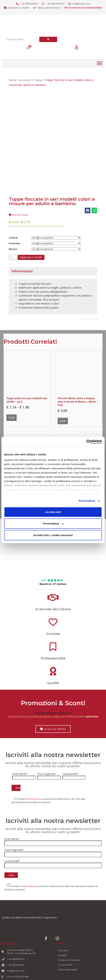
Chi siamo (63, 950)
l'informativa (34, 799)
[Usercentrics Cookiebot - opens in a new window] (86, 442)
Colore (13, 238)
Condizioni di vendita (69, 960)
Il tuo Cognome (49, 776)
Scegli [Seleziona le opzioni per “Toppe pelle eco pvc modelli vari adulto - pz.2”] (12, 418)
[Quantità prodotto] (13, 257)
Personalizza (87, 501)
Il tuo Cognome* (53, 852)
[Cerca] (48, 39)
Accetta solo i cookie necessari (53, 535)
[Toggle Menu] (100, 63)
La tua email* (53, 863)
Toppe (38, 80)
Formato (15, 243)
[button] (88, 210)
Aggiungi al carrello (31, 257)
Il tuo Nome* (24, 776)
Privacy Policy (65, 965)
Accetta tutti (53, 512)
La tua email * (74, 776)
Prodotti (62, 955)
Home (12, 80)
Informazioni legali (68, 969)
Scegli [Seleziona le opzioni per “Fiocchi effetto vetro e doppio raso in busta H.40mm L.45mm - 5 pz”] (63, 421)
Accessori (25, 80)
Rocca (13, 249)
